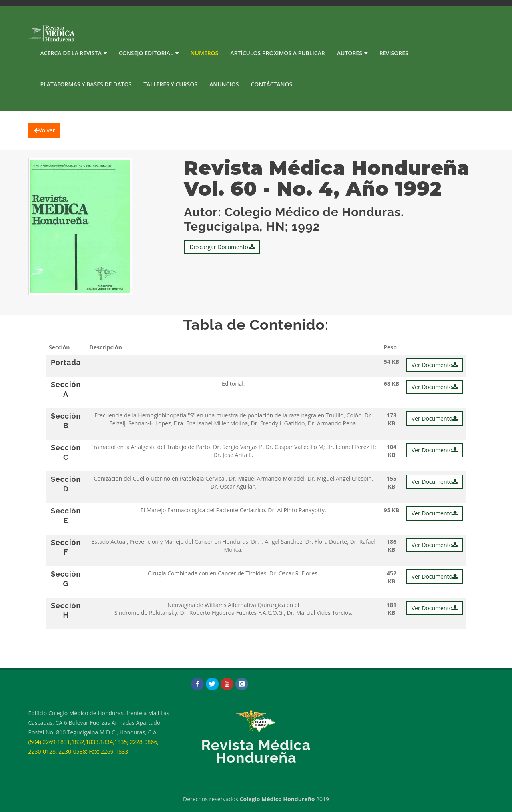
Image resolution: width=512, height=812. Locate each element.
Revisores (394, 53)
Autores (350, 53)
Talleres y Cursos (170, 84)
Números (205, 53)
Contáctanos (271, 84)
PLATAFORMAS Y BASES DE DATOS (86, 84)
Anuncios (224, 84)
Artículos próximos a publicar (278, 53)
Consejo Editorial (146, 53)
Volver (45, 130)
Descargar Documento (222, 247)
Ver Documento (435, 365)
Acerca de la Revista (71, 53)
